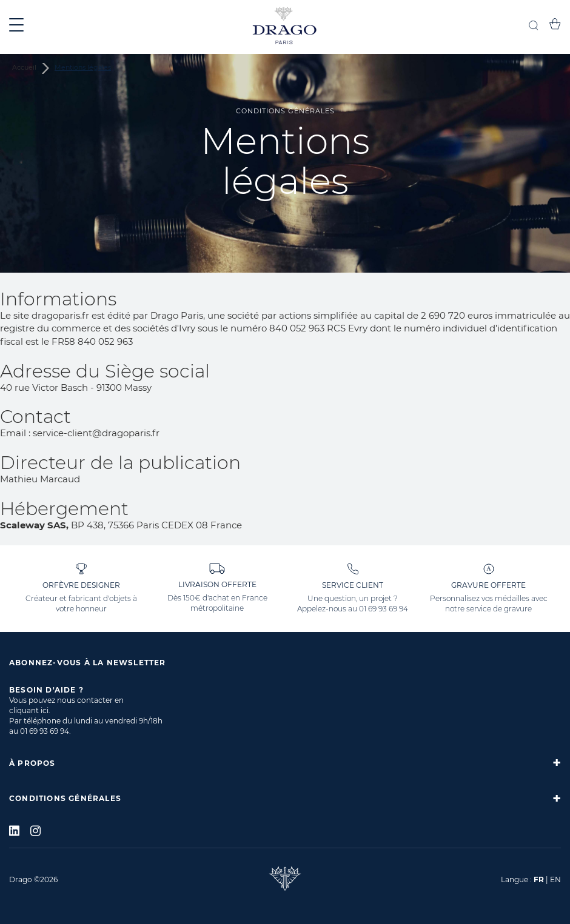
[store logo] (285, 27)
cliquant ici (29, 710)
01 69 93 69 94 (384, 609)
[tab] (285, 763)
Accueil (25, 67)
